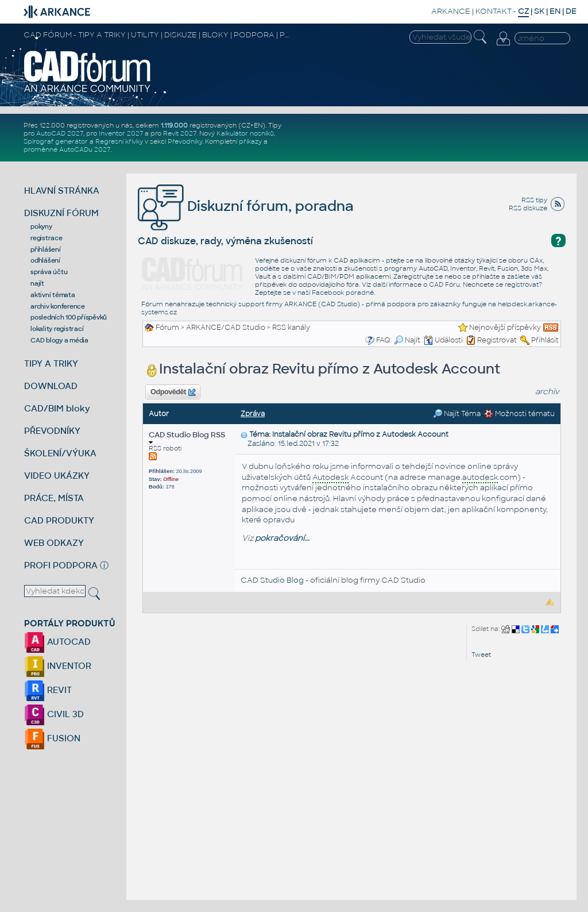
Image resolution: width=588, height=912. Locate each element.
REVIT (48, 690)
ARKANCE (451, 11)
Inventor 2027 (121, 133)
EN (555, 11)
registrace (47, 238)
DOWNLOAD (51, 386)
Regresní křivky (119, 141)
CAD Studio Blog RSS (187, 437)
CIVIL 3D (54, 714)
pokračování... (282, 538)
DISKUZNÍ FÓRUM (61, 213)
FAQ (383, 340)
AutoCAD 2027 (60, 133)
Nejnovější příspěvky (505, 328)
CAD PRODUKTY (59, 520)
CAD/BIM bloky (57, 408)
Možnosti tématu (519, 414)
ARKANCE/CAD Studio (226, 328)
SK (539, 11)
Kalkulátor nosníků (245, 133)
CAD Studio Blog (272, 580)
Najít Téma (457, 414)
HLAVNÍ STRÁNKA (62, 191)
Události (443, 340)
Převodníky (185, 141)
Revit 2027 (180, 133)
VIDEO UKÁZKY (57, 476)
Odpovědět (173, 392)
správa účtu (49, 272)
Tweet (481, 655)
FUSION (52, 738)
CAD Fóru (444, 284)
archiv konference (58, 306)
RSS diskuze (528, 208)
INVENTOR (58, 666)
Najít (407, 340)
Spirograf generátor (56, 141)
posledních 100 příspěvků (69, 317)
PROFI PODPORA (61, 565)
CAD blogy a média (59, 340)
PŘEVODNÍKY (52, 431)
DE (571, 11)
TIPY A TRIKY (51, 363)
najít (37, 283)
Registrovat (497, 340)
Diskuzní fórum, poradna (246, 206)
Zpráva (253, 414)
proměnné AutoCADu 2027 (67, 149)
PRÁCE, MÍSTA (54, 498)
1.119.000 (174, 125)
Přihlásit (545, 340)
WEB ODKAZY (54, 543)
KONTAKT (494, 11)
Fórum (167, 328)
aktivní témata (53, 295)
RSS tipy (534, 200)
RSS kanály (291, 328)
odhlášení (45, 260)
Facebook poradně (343, 293)
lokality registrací (57, 329)
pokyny (41, 226)
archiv (547, 392)
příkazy (250, 141)
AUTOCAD (57, 642)
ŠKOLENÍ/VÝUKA (60, 453)
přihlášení (46, 249)
